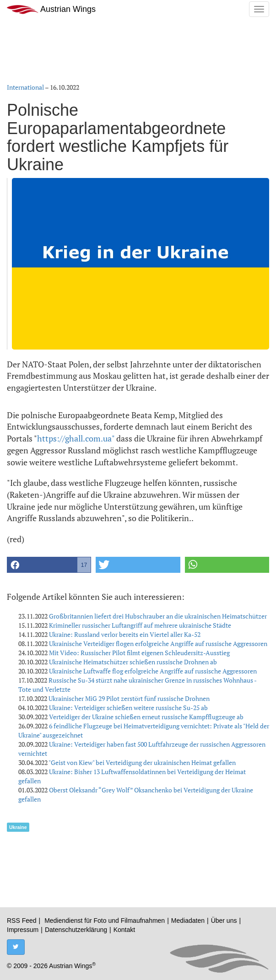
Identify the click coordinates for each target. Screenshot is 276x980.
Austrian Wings (51, 9)
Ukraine (18, 827)
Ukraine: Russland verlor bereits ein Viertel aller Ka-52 (125, 634)
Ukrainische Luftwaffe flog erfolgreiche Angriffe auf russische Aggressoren (153, 671)
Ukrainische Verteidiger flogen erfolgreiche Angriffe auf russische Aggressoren (158, 643)
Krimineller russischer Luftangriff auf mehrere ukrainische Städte (140, 625)
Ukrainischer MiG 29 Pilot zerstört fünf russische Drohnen (129, 698)
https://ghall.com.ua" (76, 438)
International (25, 87)
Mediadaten (188, 921)
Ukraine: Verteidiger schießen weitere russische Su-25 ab (128, 708)
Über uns (224, 921)
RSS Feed (22, 921)
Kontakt (124, 930)
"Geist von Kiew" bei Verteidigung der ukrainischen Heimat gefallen (142, 762)
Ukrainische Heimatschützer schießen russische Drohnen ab (133, 662)
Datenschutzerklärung (76, 930)
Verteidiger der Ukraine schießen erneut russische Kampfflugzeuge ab (146, 717)
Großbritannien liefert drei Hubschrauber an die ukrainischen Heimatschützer (158, 616)
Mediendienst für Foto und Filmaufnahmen (105, 921)
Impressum (23, 930)
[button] (49, 565)
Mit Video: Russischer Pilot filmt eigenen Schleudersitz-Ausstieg (139, 653)
